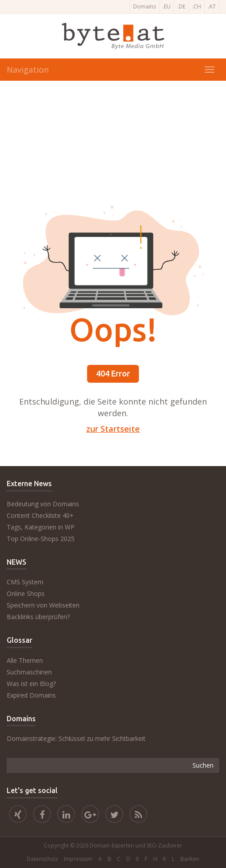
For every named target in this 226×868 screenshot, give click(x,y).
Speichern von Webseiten (43, 605)
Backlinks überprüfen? (38, 617)
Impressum (78, 859)
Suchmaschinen (29, 672)
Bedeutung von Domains (43, 504)
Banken (190, 859)
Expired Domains (31, 695)
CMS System (25, 582)
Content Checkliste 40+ (40, 515)
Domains (144, 6)
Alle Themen (25, 660)
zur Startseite (113, 429)
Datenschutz (42, 859)
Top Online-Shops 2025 (41, 539)
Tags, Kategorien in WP (41, 527)
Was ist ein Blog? (31, 684)
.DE (181, 6)
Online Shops (26, 593)
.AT (212, 6)
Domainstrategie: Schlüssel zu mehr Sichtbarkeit (76, 738)
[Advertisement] (113, 143)
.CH (197, 6)
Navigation (28, 70)
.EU (167, 6)
